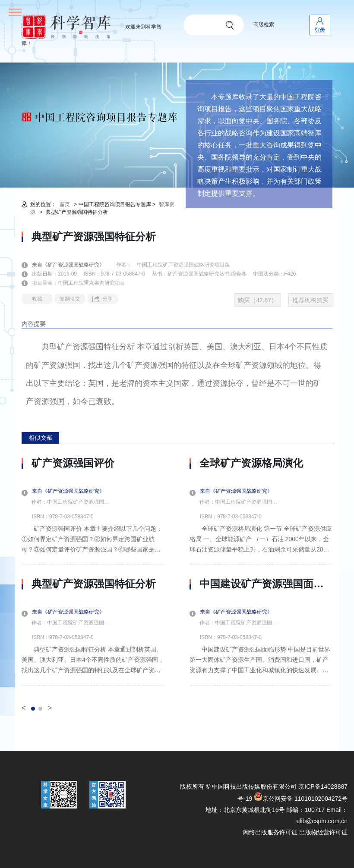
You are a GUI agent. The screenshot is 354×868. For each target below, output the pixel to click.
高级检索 (264, 25)
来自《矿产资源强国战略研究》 (73, 265)
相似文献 (41, 438)
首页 (65, 204)
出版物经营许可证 (323, 832)
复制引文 (70, 299)
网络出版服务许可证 (270, 832)
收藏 (37, 299)
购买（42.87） (258, 300)
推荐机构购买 (310, 300)
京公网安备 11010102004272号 (301, 799)
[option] (93, 571)
